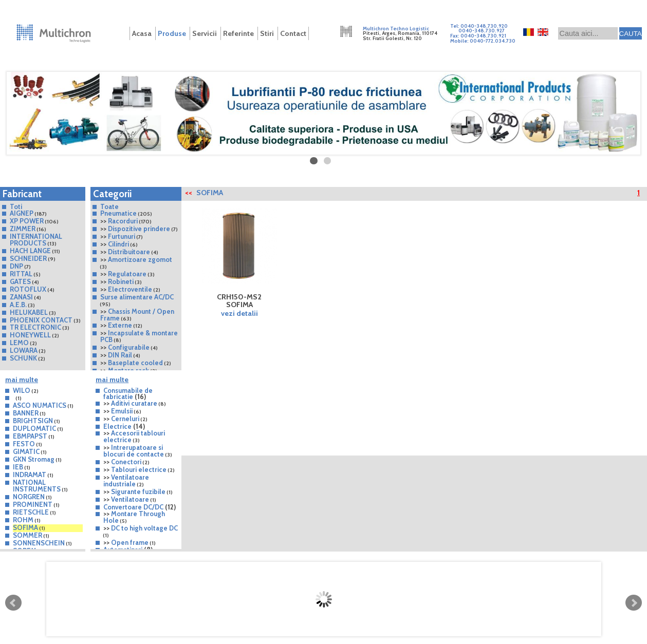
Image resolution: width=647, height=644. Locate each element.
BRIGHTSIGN (33, 421)
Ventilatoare (130, 499)
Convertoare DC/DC (133, 507)
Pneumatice (118, 213)
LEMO (19, 343)
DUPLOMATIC (34, 428)
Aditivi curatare (134, 403)
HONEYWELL (30, 335)
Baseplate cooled (135, 363)
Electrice (117, 426)
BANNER (26, 413)
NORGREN (29, 497)
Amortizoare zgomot (140, 259)
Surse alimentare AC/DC (137, 297)
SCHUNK (23, 358)
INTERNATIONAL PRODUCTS (36, 240)
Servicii (205, 33)
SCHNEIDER (28, 258)
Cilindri (118, 244)
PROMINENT (33, 504)
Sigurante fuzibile (138, 491)
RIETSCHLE (32, 512)
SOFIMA (25, 527)
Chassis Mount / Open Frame (137, 315)
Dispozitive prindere (139, 229)
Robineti (121, 281)
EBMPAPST (30, 436)
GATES (20, 281)
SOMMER (27, 535)
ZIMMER (23, 229)
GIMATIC (26, 451)
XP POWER (27, 221)
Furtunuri (122, 236)
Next (634, 603)
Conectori (126, 462)
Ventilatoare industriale (126, 480)
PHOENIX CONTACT (41, 320)
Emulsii (122, 411)
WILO (22, 390)
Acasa (142, 33)
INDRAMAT (30, 475)
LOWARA (24, 350)
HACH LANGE (30, 251)
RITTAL (21, 274)
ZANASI (21, 297)
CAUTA (631, 34)
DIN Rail (120, 355)
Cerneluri (125, 419)
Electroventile (130, 289)
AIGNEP (22, 213)
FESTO (24, 444)
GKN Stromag (34, 459)
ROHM (23, 520)
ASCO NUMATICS (40, 405)
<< (189, 193)
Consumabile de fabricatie (128, 394)
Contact (293, 33)
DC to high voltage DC (144, 528)
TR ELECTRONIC (35, 327)
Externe (120, 325)
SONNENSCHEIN (39, 543)
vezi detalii (239, 313)
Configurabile (129, 347)
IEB (18, 467)
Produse (172, 33)
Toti (16, 206)
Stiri (267, 33)
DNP (16, 266)
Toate (109, 206)
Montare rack (128, 370)
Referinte (238, 33)
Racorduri (123, 221)
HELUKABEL (29, 312)
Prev (13, 603)
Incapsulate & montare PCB (139, 336)
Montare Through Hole (134, 517)
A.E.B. (18, 305)
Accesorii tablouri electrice (134, 436)
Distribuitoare (129, 252)
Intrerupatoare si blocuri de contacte (134, 451)
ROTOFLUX (28, 289)
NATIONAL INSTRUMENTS (37, 486)
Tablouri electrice (139, 469)
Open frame (130, 542)
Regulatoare (127, 274)
